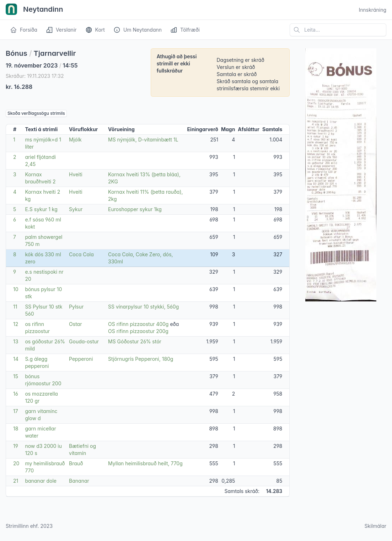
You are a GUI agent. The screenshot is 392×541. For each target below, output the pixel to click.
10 (16, 289)
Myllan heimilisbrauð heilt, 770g (145, 463)
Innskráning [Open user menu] (372, 10)
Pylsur (76, 307)
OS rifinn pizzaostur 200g (138, 331)
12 (16, 324)
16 (16, 394)
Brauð (76, 463)
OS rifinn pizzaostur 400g (138, 324)
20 (16, 463)
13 (16, 341)
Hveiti (76, 174)
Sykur (76, 209)
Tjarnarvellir (55, 53)
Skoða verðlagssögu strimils (36, 113)
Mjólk (75, 140)
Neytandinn (34, 10)
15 (16, 376)
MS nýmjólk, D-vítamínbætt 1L (143, 140)
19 (16, 446)
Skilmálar (375, 526)
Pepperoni (81, 359)
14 (16, 359)
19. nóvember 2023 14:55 (42, 65)
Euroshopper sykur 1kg (135, 209)
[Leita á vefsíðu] (338, 30)
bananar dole (41, 481)
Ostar (75, 324)
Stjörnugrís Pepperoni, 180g (141, 359)
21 (16, 481)
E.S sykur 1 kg (41, 209)
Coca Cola (81, 254)
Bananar (79, 481)
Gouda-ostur (84, 341)
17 (16, 411)
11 (15, 307)
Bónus (17, 53)
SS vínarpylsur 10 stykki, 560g (143, 307)
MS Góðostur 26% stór (135, 341)
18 (16, 428)
